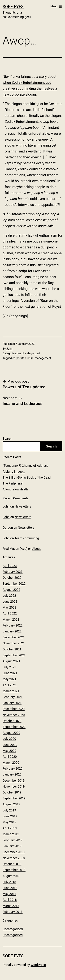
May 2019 (9, 822)
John (10, 349)
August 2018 (11, 876)
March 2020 (11, 763)
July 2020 (9, 739)
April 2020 (10, 757)
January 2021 (12, 703)
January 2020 (12, 774)
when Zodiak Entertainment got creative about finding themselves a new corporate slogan (30, 88)
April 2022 (10, 613)
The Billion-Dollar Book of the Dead (27, 477)
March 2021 (11, 691)
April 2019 (10, 828)
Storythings (18, 316)
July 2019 (9, 810)
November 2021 (14, 643)
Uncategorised (13, 929)
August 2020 (11, 733)
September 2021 (14, 655)
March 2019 (11, 834)
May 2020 (9, 751)
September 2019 (14, 798)
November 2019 (14, 786)
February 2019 (13, 840)
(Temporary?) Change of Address (25, 466)
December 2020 (14, 709)
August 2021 (11, 661)
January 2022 (12, 631)
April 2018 (10, 900)
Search (7, 439)
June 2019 (10, 816)
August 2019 (11, 804)
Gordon (8, 528)
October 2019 (12, 792)
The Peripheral (13, 483)
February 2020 (13, 768)
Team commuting (27, 538)
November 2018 (14, 858)
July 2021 (9, 667)
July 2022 (9, 596)
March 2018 (11, 906)
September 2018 (14, 870)
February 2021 (13, 697)
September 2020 (14, 727)
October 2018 (12, 864)
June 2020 (10, 745)
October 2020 (12, 721)
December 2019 (14, 780)
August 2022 (11, 590)
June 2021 (10, 673)
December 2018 (14, 852)
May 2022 (9, 607)
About (37, 549)
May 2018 (9, 894)
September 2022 (14, 584)
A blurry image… (14, 472)
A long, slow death (15, 489)
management (43, 358)
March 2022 (11, 619)
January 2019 (12, 846)
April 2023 (10, 566)
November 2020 (14, 715)
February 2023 (13, 572)
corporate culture (23, 358)
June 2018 (10, 888)
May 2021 (9, 679)
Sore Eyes (13, 7)
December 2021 (14, 637)
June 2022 (10, 601)
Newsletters (23, 506)
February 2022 (13, 625)
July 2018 (9, 882)
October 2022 (12, 578)
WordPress (38, 965)
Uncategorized (31, 353)
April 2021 (10, 685)
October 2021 (12, 649)
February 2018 (13, 912)
